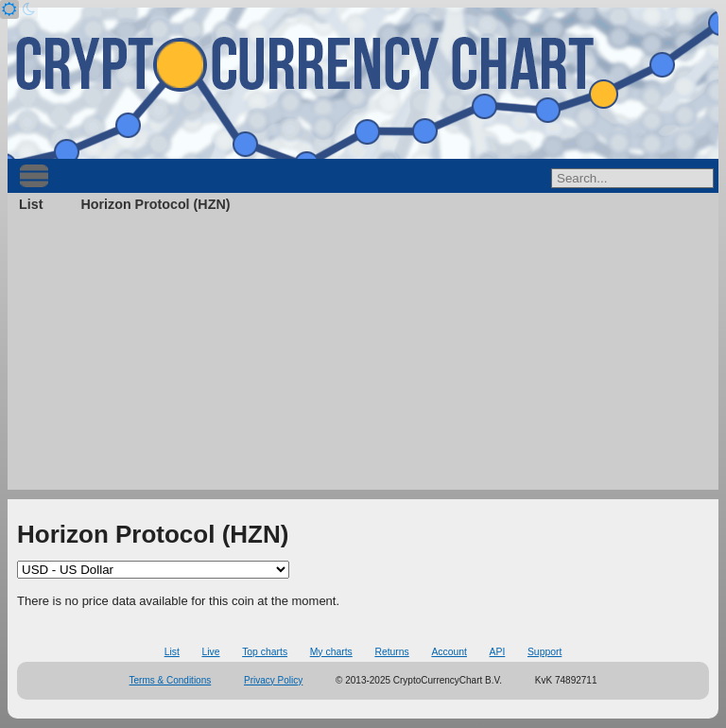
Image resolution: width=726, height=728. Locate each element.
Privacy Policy (273, 680)
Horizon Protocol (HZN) (155, 204)
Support (544, 652)
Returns (391, 652)
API (498, 652)
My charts (331, 652)
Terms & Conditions (171, 680)
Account (449, 652)
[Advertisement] (363, 357)
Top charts (265, 652)
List (31, 204)
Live (210, 652)
